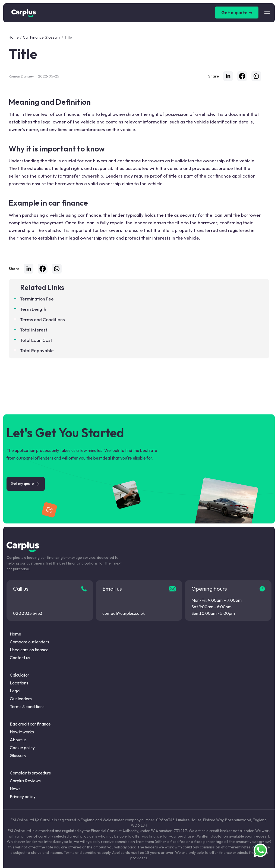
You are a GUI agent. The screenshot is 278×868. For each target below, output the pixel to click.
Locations (19, 683)
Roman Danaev (21, 76)
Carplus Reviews (25, 781)
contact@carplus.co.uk (124, 613)
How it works (22, 732)
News (15, 789)
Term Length (33, 309)
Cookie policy (22, 748)
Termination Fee (37, 299)
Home (14, 37)
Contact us (20, 658)
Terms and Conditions (42, 319)
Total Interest (34, 330)
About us (18, 740)
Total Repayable (37, 350)
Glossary (18, 755)
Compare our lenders (29, 642)
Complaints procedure (30, 773)
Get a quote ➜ (237, 13)
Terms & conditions (27, 706)
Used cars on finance (29, 650)
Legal (15, 691)
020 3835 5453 (28, 613)
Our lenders (21, 699)
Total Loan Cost (36, 340)
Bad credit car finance (30, 724)
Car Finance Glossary (42, 37)
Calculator (20, 675)
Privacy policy (23, 796)
